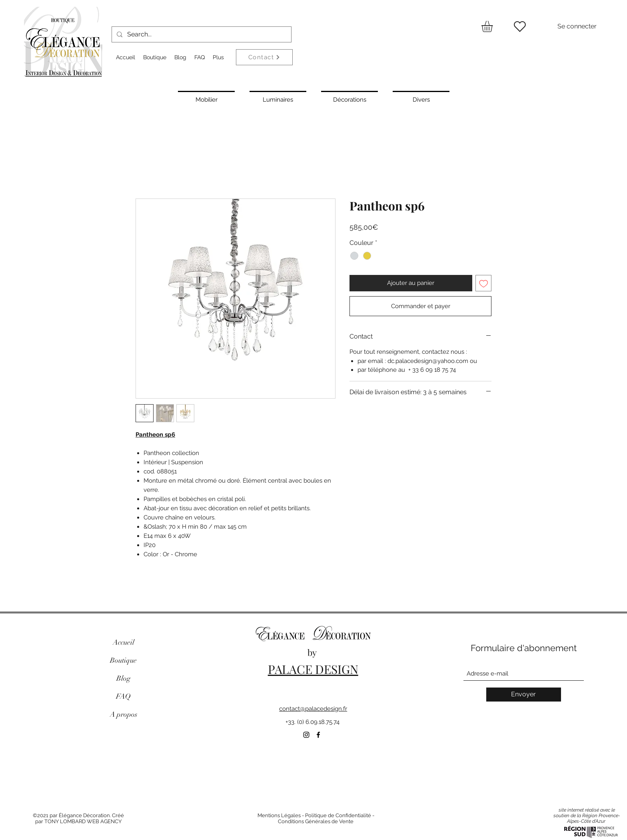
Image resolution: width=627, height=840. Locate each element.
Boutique (123, 660)
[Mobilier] (206, 99)
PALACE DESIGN (313, 669)
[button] (494, 26)
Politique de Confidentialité (338, 815)
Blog (123, 678)
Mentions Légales (279, 815)
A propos (124, 714)
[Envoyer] (524, 695)
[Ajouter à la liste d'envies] (484, 283)
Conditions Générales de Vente (316, 821)
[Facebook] (318, 735)
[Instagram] (306, 735)
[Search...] (201, 34)
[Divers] (421, 99)
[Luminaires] (278, 99)
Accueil (124, 642)
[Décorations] (349, 99)
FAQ (123, 696)
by (313, 652)
